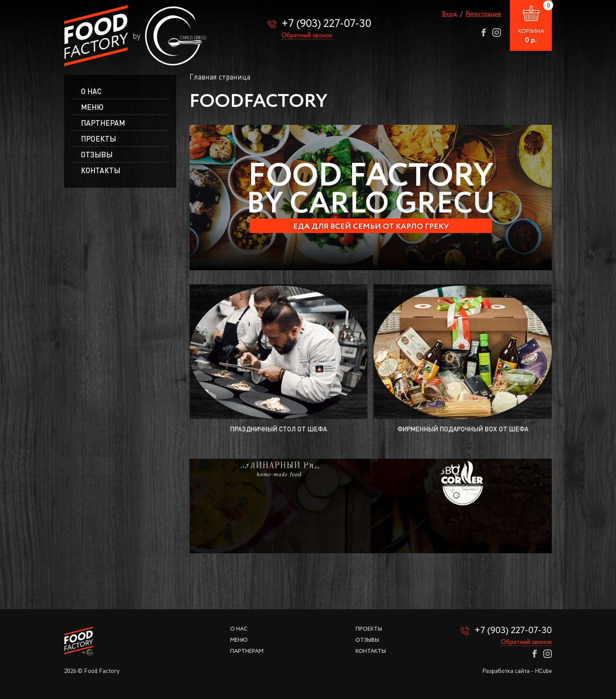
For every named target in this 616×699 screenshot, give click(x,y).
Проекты (98, 139)
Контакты (101, 170)
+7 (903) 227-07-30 (326, 24)
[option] (371, 198)
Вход (450, 14)
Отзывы (97, 155)
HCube (543, 671)
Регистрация (483, 14)
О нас (91, 91)
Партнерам (103, 123)
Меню (239, 640)
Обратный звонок (307, 36)
